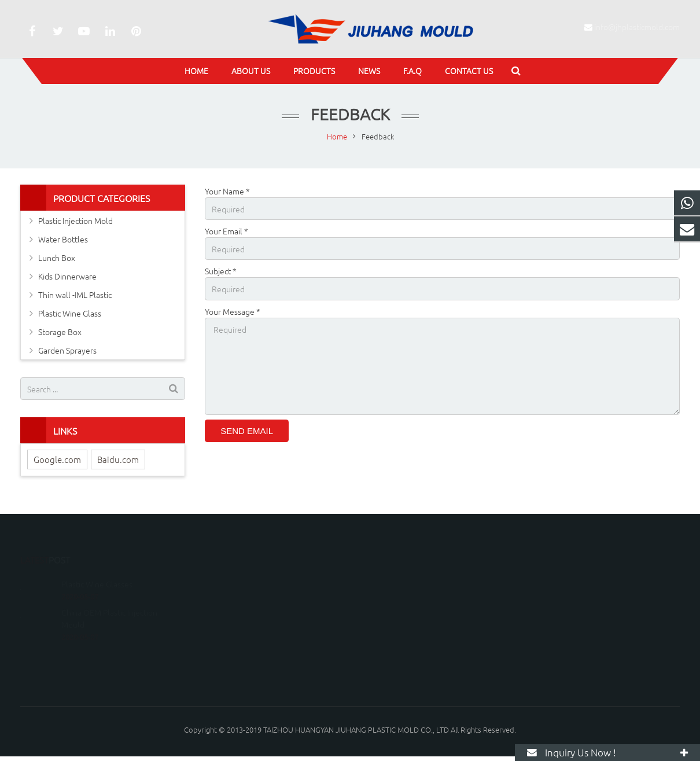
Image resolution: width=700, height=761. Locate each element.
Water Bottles (63, 239)
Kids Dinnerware (67, 276)
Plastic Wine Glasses (97, 567)
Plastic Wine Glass (70, 313)
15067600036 (393, 581)
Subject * (221, 271)
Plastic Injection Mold (75, 220)
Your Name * (227, 191)
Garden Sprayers (67, 350)
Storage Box (60, 332)
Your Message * (233, 311)
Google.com (57, 459)
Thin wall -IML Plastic (75, 295)
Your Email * (226, 231)
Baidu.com (118, 459)
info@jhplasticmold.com (637, 27)
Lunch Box (57, 258)
